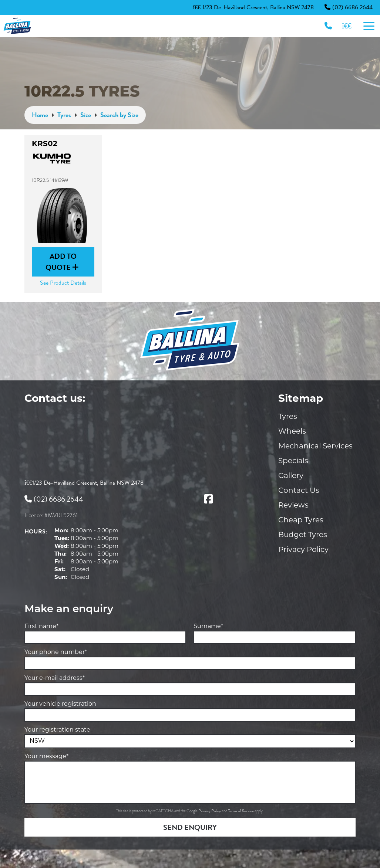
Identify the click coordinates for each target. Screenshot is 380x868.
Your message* (46, 757)
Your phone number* (56, 652)
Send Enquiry (190, 827)
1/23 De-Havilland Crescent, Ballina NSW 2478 (253, 7)
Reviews (293, 506)
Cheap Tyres (301, 521)
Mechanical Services (315, 447)
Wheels (292, 432)
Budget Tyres (303, 535)
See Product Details (63, 283)
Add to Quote (62, 262)
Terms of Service (241, 811)
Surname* (208, 627)
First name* (41, 627)
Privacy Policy (303, 550)
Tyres (288, 417)
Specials (293, 461)
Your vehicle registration (60, 704)
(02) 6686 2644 (349, 7)
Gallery (291, 476)
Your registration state (57, 730)
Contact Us (299, 491)
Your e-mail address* (55, 678)
